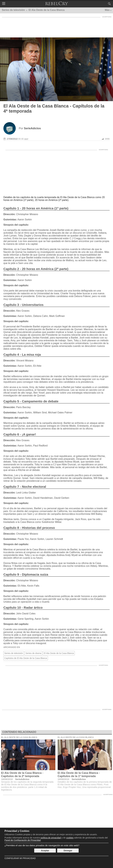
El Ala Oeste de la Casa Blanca (59, 653)
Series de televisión (14, 653)
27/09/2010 (12, 139)
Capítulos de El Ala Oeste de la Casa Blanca (26, 658)
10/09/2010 (63, 779)
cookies (70, 838)
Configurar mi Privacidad (20, 858)
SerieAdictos (22, 779)
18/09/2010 (7, 779)
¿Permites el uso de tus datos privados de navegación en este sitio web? (42, 845)
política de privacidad (51, 838)
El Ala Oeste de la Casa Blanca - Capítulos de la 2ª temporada (22, 775)
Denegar (68, 851)
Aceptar (45, 851)
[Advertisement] (57, 27)
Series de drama (33, 653)
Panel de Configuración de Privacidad (23, 840)
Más (107, 10)
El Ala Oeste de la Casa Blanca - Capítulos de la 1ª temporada (79, 775)
